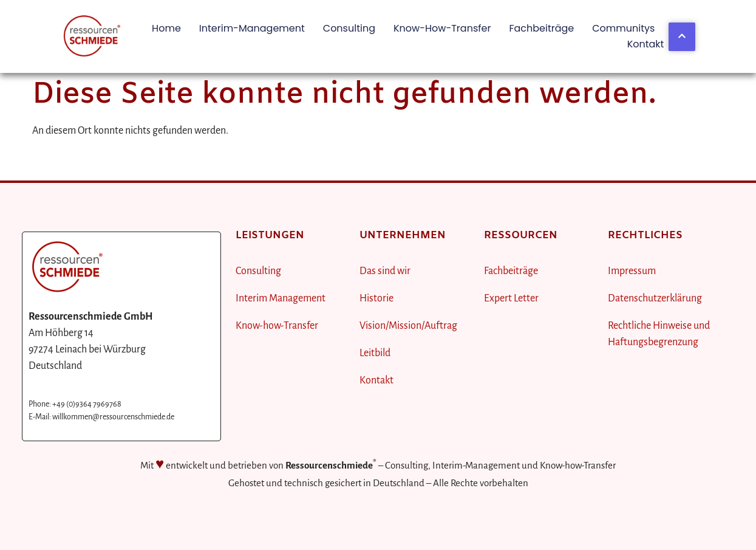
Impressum (632, 271)
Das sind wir (385, 271)
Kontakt (646, 44)
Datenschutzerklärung (655, 298)
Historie (376, 298)
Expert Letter (511, 298)
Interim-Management (252, 28)
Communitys (623, 28)
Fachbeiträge (541, 28)
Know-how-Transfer (442, 28)
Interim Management (281, 298)
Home (166, 28)
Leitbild (375, 353)
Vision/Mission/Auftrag (408, 326)
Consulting (349, 28)
